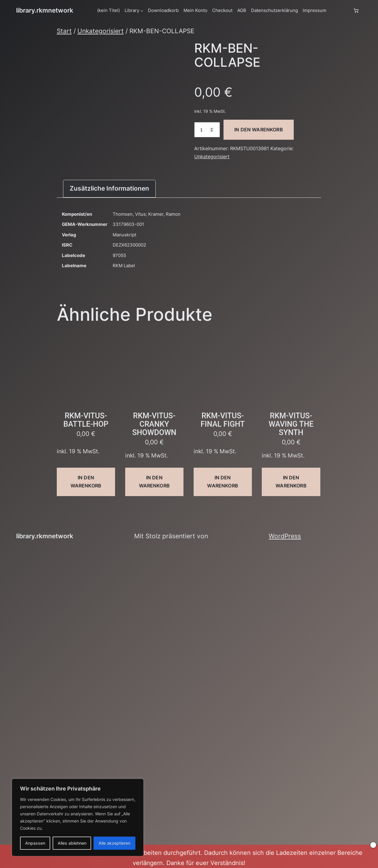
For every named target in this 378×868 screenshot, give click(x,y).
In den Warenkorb (259, 130)
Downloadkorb (163, 10)
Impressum (315, 10)
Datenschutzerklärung (274, 10)
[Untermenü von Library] (142, 11)
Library (132, 10)
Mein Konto (195, 10)
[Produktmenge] (207, 130)
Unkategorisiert (101, 31)
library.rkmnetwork (45, 10)
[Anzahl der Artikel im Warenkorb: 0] (356, 10)
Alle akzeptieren (114, 843)
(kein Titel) (108, 10)
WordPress (285, 536)
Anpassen (35, 843)
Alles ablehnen (72, 843)
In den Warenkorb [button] (86, 482)
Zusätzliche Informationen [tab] (109, 188)
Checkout (222, 10)
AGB (242, 10)
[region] (78, 817)
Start (64, 31)
